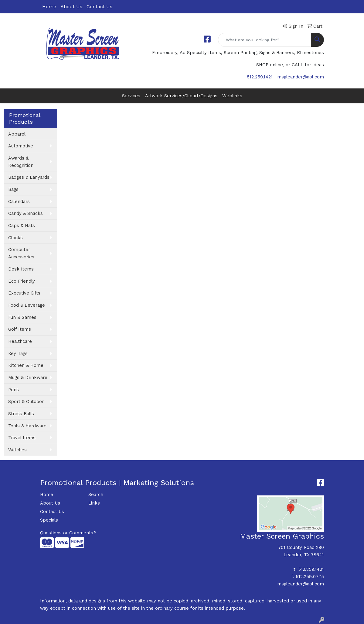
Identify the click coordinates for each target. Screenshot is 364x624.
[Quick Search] (265, 40)
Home (49, 7)
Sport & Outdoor (26, 402)
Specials (49, 520)
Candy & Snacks (26, 213)
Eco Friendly (22, 281)
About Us (71, 7)
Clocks (15, 238)
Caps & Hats (22, 226)
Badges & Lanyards (29, 177)
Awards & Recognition (21, 162)
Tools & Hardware (27, 426)
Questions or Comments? (68, 533)
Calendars (19, 202)
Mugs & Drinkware (28, 378)
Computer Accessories (21, 253)
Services (131, 96)
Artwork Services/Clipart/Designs (181, 96)
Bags (13, 189)
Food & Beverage (27, 305)
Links (94, 503)
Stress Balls (21, 414)
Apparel (17, 134)
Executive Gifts (24, 293)
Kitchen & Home (26, 365)
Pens (14, 390)
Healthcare (20, 341)
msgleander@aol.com (301, 77)
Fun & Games (22, 317)
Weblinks (232, 96)
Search (96, 495)
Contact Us (99, 7)
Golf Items (20, 329)
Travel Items (22, 438)
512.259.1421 (260, 77)
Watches (17, 450)
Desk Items (21, 269)
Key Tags (18, 353)
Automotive (21, 146)
